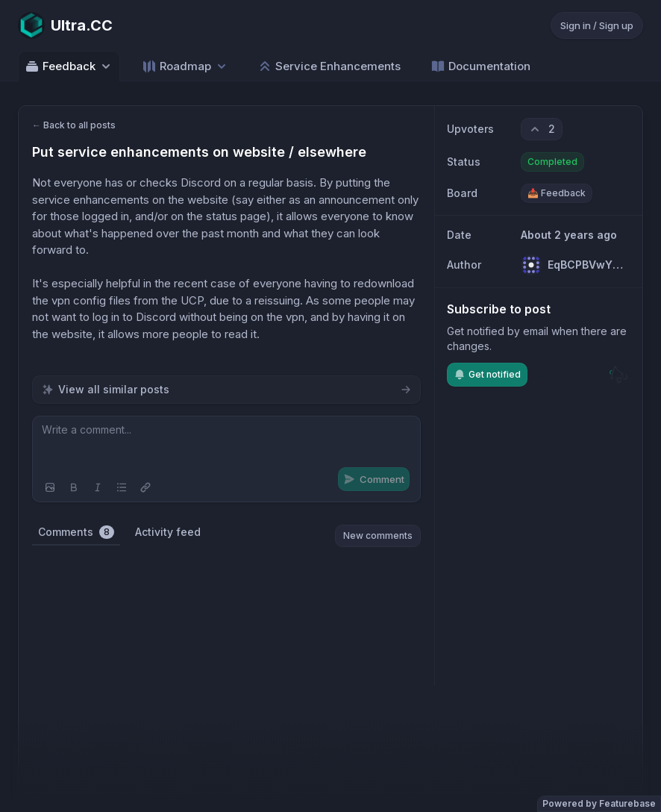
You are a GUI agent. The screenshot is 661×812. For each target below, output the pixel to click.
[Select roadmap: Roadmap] (185, 66)
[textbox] (226, 445)
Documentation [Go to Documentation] (480, 66)
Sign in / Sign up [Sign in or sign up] (597, 25)
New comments (378, 535)
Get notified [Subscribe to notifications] (487, 375)
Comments (76, 532)
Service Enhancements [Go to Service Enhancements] (329, 66)
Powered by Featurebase (599, 803)
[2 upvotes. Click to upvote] (542, 129)
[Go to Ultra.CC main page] (65, 25)
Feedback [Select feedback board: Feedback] (69, 66)
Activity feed (168, 532)
